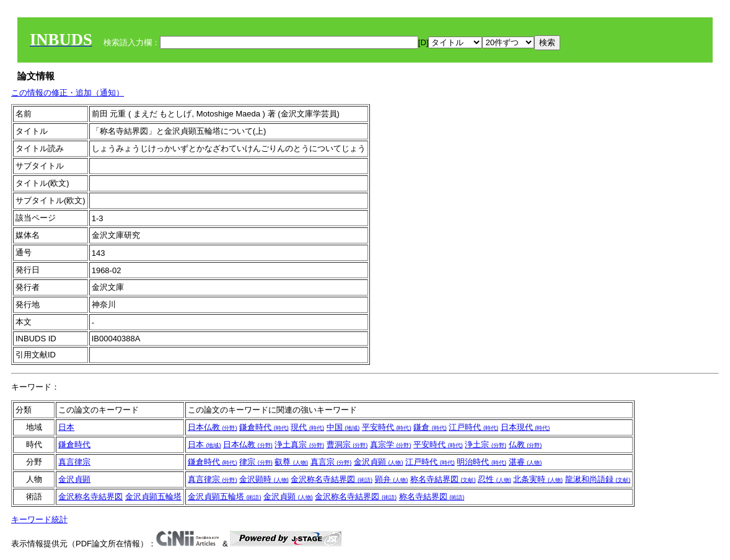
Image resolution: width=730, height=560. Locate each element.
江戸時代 (473, 427)
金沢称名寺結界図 (332, 479)
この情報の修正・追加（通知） (68, 93)
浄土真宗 (299, 444)
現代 (307, 427)
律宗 (256, 462)
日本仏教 (213, 427)
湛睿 (526, 462)
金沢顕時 (264, 479)
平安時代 (387, 427)
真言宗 (331, 462)
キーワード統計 (39, 519)
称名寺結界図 (443, 479)
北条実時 (538, 479)
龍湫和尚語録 (598, 479)
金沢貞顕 (379, 462)
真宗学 (391, 444)
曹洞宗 (347, 444)
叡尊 (291, 462)
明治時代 (482, 462)
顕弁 (392, 479)
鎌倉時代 (264, 427)
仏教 (526, 444)
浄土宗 (486, 444)
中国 (343, 427)
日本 (66, 427)
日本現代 (526, 427)
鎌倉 (430, 427)
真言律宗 (74, 462)
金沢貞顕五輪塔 (153, 497)
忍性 (495, 479)
